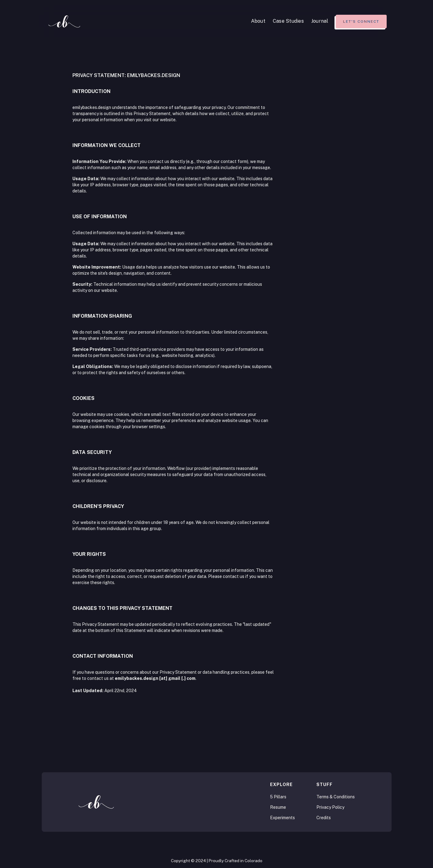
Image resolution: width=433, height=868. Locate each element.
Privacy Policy (330, 807)
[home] (64, 21)
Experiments (282, 818)
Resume (278, 807)
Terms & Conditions (336, 797)
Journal (320, 21)
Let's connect (361, 21)
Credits (324, 818)
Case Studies (288, 21)
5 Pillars (278, 797)
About (258, 21)
